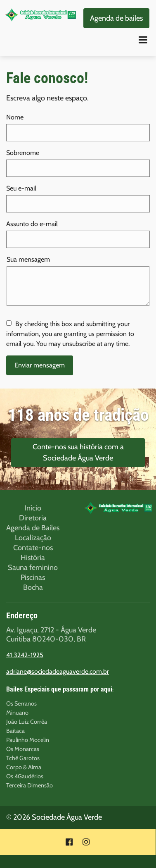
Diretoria (33, 518)
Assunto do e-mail (32, 224)
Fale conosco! (47, 78)
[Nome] (78, 133)
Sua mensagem (28, 259)
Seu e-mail (21, 188)
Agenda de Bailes (33, 528)
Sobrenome (23, 153)
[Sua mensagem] (78, 286)
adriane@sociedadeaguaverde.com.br (58, 671)
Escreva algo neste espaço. (47, 98)
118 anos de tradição (78, 415)
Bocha (33, 587)
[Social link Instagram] (86, 842)
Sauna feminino (33, 568)
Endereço (22, 615)
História (33, 558)
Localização (33, 538)
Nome (15, 117)
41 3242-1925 (25, 655)
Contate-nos (33, 548)
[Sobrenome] (78, 168)
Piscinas (33, 577)
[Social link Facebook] (69, 842)
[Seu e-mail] (78, 204)
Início (33, 508)
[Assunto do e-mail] (78, 239)
